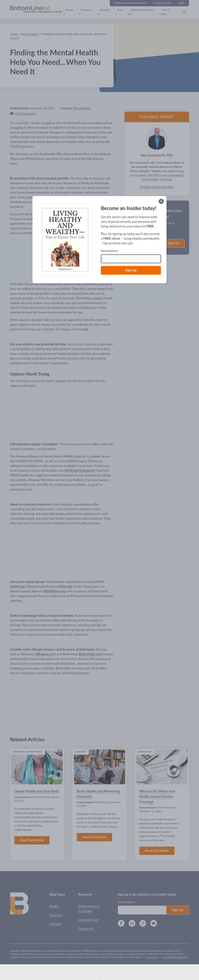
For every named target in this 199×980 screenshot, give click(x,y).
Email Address (109, 251)
